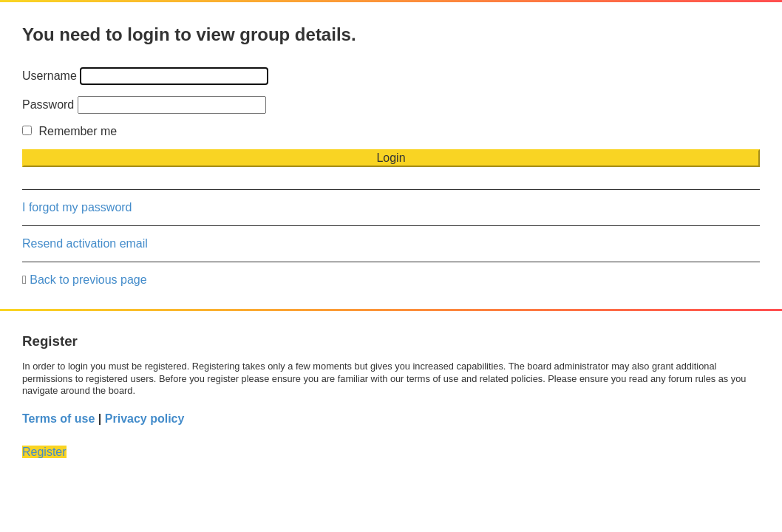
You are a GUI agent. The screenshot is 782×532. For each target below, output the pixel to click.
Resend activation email (85, 243)
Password (48, 105)
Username (50, 76)
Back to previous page (88, 280)
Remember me (69, 131)
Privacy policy (145, 419)
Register (44, 452)
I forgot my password (77, 207)
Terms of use (58, 419)
